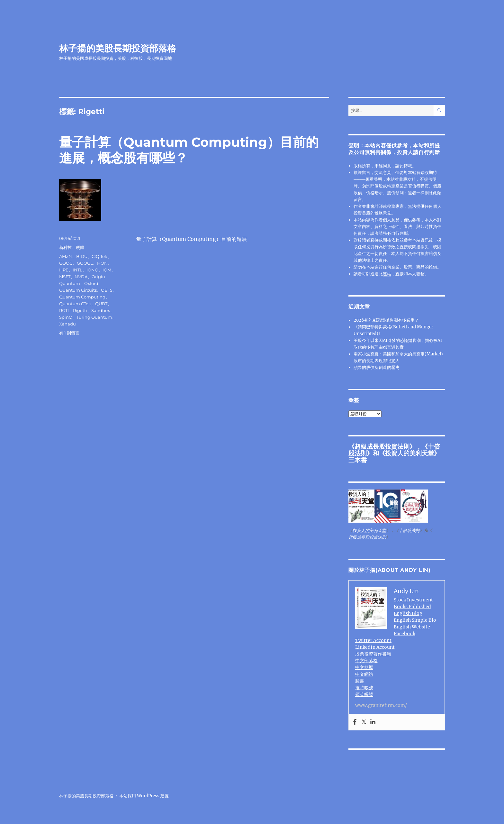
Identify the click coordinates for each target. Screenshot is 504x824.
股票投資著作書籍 (373, 654)
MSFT (65, 277)
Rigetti (80, 310)
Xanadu (67, 324)
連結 (387, 274)
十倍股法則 (409, 531)
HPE (64, 270)
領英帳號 (364, 694)
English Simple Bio (415, 620)
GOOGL (85, 263)
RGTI (64, 310)
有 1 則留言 (69, 333)
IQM (107, 270)
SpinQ (66, 317)
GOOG (66, 263)
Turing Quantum (94, 317)
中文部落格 (366, 661)
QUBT (101, 304)
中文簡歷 (364, 667)
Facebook (405, 634)
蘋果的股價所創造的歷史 (377, 367)
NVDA (81, 277)
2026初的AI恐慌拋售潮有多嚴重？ (386, 320)
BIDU (82, 256)
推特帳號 (364, 688)
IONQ (92, 270)
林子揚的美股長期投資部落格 (118, 48)
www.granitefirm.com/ (381, 705)
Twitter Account (373, 640)
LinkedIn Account (375, 647)
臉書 (360, 681)
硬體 (80, 247)
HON (102, 263)
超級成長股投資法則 (382, 446)
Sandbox (101, 310)
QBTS (107, 290)
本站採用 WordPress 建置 (144, 796)
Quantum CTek (75, 304)
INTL (77, 270)
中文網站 (364, 674)
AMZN (66, 256)
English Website (412, 627)
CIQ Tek (99, 256)
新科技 (65, 247)
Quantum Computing (82, 297)
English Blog (408, 613)
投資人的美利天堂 (410, 453)
